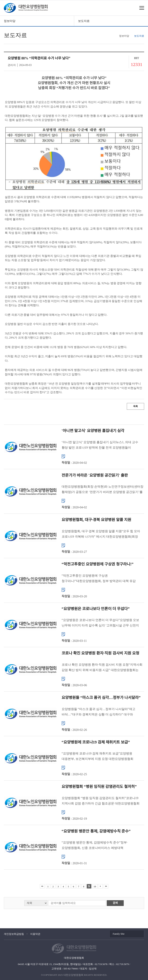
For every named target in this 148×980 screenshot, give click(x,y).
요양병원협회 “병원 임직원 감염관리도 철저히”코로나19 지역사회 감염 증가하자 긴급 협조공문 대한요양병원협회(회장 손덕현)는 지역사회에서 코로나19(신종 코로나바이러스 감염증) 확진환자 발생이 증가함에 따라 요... (103, 801)
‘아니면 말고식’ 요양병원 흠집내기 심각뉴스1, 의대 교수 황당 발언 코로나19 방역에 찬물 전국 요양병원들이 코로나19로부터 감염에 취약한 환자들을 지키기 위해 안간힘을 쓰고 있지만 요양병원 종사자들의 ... (100, 445)
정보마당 (10, 21)
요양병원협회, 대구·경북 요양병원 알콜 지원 (96, 520)
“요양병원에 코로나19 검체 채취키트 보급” (96, 742)
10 (95, 886)
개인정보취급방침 (14, 934)
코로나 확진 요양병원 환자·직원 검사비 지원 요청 (100, 653)
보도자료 (84, 21)
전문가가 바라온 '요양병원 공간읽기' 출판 (95, 475)
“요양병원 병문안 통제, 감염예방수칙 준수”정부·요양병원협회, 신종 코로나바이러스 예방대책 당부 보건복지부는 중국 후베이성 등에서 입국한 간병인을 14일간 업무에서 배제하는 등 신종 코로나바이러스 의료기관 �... (103, 846)
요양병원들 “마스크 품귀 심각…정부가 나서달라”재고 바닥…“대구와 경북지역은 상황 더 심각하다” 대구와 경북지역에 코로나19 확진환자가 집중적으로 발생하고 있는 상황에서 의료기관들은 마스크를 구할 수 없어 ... (102, 712)
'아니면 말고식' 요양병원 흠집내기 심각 (93, 431)
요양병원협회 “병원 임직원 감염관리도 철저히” (99, 787)
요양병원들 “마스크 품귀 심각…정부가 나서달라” (101, 698)
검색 (115, 903)
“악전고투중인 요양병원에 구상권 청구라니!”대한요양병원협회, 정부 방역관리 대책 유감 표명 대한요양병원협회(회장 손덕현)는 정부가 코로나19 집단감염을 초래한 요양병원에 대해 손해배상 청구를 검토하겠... (100, 579)
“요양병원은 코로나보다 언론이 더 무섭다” (96, 609)
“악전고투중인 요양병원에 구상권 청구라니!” (98, 564)
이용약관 (35, 934)
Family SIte (119, 934)
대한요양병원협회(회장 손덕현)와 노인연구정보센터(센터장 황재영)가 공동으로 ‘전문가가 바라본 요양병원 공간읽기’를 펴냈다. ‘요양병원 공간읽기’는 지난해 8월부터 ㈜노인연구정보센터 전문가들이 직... (103, 490)
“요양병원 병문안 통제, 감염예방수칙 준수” (96, 831)
